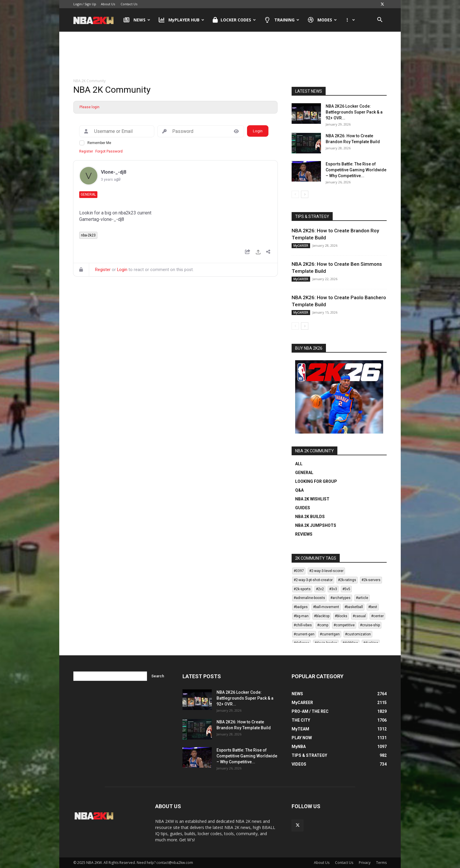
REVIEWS (304, 534)
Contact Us (129, 4)
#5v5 (346, 589)
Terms (381, 863)
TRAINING (282, 20)
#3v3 (333, 589)
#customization (358, 634)
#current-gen (304, 634)
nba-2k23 (88, 235)
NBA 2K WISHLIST (312, 499)
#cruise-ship (370, 625)
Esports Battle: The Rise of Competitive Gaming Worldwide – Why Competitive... (356, 170)
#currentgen (330, 634)
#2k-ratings (347, 580)
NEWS (137, 20)
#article (362, 598)
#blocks (341, 616)
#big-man (301, 616)
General (88, 194)
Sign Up (90, 4)
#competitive (344, 625)
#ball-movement (326, 607)
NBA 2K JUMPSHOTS (316, 525)
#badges (301, 607)
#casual (359, 616)
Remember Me (99, 143)
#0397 (299, 571)
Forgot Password (109, 151)
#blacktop (322, 616)
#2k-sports (302, 589)
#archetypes (340, 598)
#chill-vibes (303, 625)
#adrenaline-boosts (309, 598)
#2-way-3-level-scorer (326, 571)
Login (78, 4)
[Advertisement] (230, 55)
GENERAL (304, 473)
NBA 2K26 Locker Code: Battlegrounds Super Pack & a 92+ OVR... (354, 112)
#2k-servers (371, 580)
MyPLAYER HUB (182, 20)
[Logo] (96, 20)
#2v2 (320, 589)
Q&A (299, 490)
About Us (108, 4)
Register (86, 151)
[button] (380, 20)
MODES (322, 20)
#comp (323, 625)
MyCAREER (301, 246)
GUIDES (303, 508)
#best (373, 607)
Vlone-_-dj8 (114, 172)
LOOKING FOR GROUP (316, 481)
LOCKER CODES (234, 20)
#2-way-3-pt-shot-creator (313, 580)
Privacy (365, 863)
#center (377, 616)
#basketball (354, 607)
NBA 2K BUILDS (310, 517)
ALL (299, 464)
